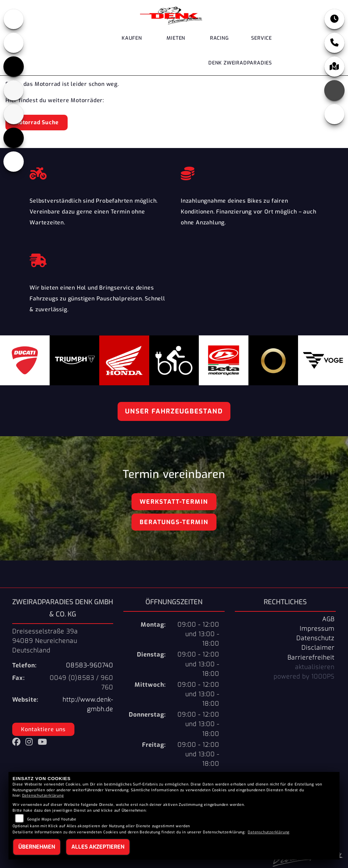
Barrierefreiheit (311, 658)
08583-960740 (90, 665)
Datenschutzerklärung (43, 796)
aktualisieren (315, 667)
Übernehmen (37, 847)
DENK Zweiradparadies (240, 63)
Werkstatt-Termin (174, 502)
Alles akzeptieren (98, 847)
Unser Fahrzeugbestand (174, 411)
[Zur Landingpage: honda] (14, 19)
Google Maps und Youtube (52, 819)
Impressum (317, 629)
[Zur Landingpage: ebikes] (14, 162)
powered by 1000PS (304, 677)
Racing (219, 38)
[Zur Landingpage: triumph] (14, 67)
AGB (328, 619)
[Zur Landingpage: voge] (14, 138)
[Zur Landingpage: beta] (14, 90)
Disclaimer (318, 648)
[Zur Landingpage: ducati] (14, 43)
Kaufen (132, 38)
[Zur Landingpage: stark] (14, 114)
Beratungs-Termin (174, 522)
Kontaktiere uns (43, 729)
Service (262, 38)
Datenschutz (315, 638)
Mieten (176, 38)
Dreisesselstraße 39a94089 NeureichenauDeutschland (45, 641)
